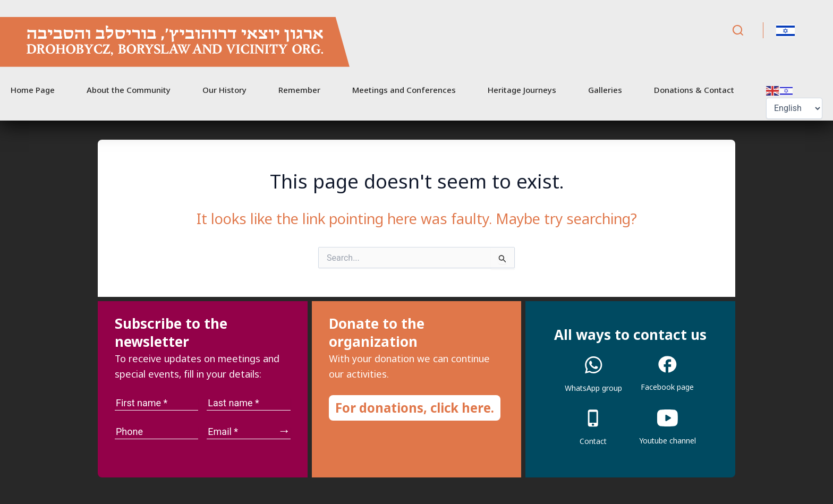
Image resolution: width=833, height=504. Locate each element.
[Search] (738, 31)
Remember (299, 90)
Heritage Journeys (522, 90)
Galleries (605, 90)
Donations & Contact (694, 90)
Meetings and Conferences (404, 90)
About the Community (129, 90)
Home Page (33, 90)
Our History (224, 90)
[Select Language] (794, 108)
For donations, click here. (415, 408)
